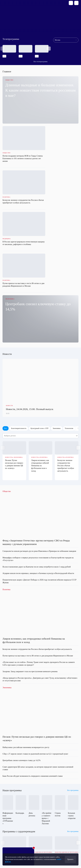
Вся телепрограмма (40, 62)
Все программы (73, 702)
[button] (49, 49)
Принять (70, 859)
